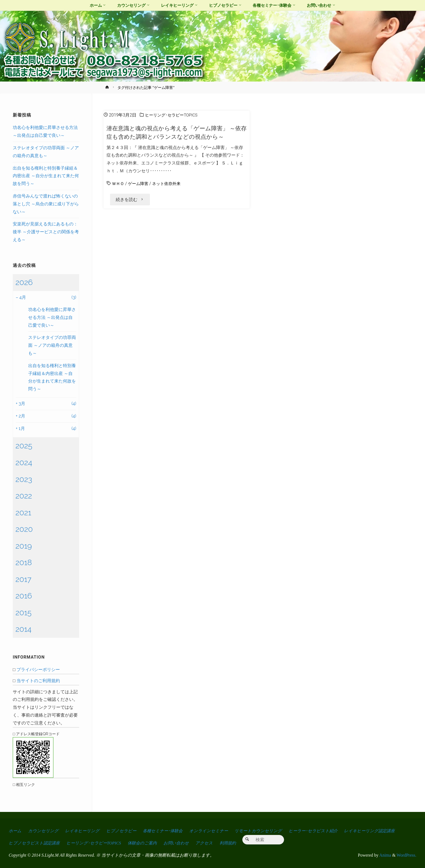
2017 (23, 579)
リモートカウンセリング (262, 831)
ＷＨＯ (118, 184)
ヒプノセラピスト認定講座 (35, 843)
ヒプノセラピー (123, 831)
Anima (385, 855)
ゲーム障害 (140, 184)
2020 (24, 529)
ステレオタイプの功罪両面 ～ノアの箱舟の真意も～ (52, 345)
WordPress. (406, 855)
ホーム (15, 831)
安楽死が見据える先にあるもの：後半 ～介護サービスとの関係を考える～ (46, 232)
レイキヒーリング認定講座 (376, 831)
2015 (23, 613)
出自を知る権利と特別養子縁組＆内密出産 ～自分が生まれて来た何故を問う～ (46, 176)
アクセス (209, 843)
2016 (24, 596)
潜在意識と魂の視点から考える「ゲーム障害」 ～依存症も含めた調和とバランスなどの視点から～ (177, 132)
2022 (24, 496)
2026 (24, 282)
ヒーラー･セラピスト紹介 (318, 831)
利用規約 (233, 843)
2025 (24, 446)
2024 (24, 462)
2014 (23, 629)
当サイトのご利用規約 (38, 681)
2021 (23, 513)
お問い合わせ (181, 843)
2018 (24, 562)
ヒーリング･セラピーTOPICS (173, 115)
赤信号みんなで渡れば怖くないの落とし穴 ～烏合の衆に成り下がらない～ (46, 204)
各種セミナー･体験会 (165, 831)
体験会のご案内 (146, 843)
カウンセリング (44, 831)
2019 (24, 546)
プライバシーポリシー (38, 670)
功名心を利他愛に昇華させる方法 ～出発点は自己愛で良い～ (52, 317)
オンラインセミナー (212, 831)
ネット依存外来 (169, 184)
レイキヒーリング (83, 831)
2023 (24, 479)
